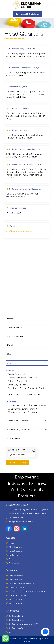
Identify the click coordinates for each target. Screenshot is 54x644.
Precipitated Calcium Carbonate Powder (27, 592)
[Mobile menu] (50, 5)
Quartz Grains (16, 599)
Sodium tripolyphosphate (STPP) (24, 624)
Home (12, 543)
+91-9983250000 (14, 213)
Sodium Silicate (16, 628)
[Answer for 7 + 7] (22, 455)
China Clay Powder (18, 596)
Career (12, 559)
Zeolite (12, 632)
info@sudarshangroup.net (19, 231)
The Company (15, 547)
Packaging (14, 555)
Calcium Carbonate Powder (22, 584)
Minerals (10, 371)
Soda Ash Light (16, 616)
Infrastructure (16, 551)
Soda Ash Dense (17, 620)
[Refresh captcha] (34, 450)
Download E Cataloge (27, 14)
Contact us (14, 563)
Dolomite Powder (17, 588)
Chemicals (11, 402)
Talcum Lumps (16, 580)
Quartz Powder (16, 603)
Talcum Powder (16, 576)
